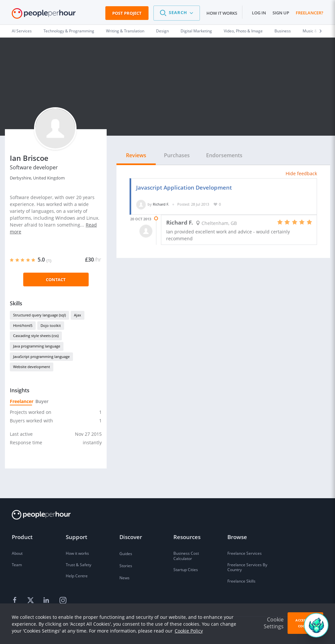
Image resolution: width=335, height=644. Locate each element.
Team (17, 565)
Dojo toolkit (51, 325)
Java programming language (37, 346)
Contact (56, 280)
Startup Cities (186, 570)
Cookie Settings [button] (274, 623)
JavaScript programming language (41, 356)
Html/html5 (23, 325)
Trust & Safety (79, 565)
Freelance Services (245, 553)
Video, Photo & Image (243, 31)
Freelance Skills (241, 581)
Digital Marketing (196, 31)
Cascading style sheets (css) (36, 336)
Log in (259, 13)
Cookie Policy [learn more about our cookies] (189, 631)
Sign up (281, 13)
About (17, 553)
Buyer (42, 401)
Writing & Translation (125, 31)
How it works (222, 13)
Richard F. (161, 204)
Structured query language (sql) (39, 315)
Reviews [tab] (136, 155)
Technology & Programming (69, 31)
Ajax (78, 315)
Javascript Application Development (184, 187)
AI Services (22, 31)
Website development (32, 367)
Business (283, 31)
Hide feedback (301, 173)
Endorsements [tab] (224, 155)
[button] (177, 13)
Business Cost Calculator (186, 556)
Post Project (127, 13)
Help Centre (77, 576)
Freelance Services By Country (247, 567)
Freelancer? (309, 13)
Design (162, 31)
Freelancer (21, 401)
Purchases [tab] (177, 155)
